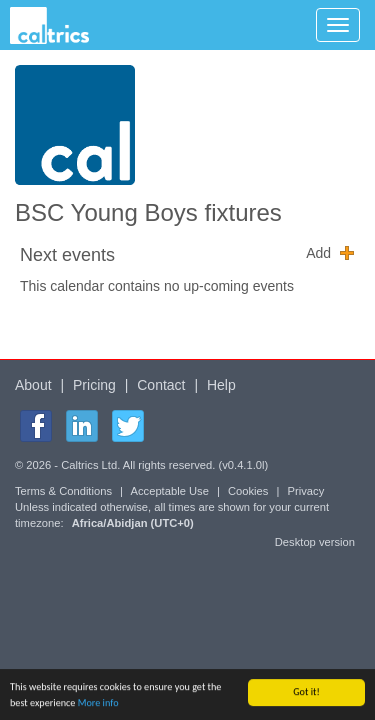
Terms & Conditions (63, 491)
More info (98, 704)
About (33, 385)
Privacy (306, 491)
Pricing (94, 385)
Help (221, 385)
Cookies (248, 491)
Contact (161, 385)
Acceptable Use (170, 491)
